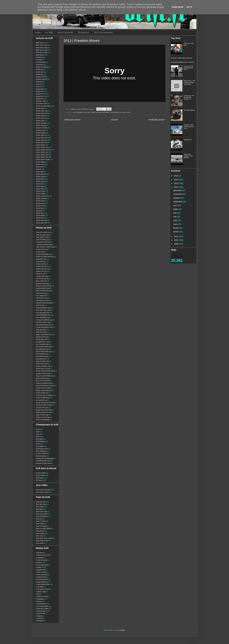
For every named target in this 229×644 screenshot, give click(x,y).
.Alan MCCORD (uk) (42, 235)
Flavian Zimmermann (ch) (44, 391)
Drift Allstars (40, 439)
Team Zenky (40, 543)
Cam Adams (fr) (41, 296)
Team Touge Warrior (42, 541)
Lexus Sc (39, 87)
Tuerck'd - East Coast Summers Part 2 (189, 127)
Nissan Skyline (40, 145)
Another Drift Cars (42, 266)
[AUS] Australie (41, 473)
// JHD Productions (42, 575)
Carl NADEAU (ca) (42, 298)
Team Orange (40, 533)
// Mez (38, 594)
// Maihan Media (41, 592)
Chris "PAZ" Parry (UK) (43, 310)
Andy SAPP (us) (41, 262)
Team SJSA (40, 536)
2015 (176, 176)
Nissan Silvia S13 (41, 138)
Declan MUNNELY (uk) (43, 366)
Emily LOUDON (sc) (42, 378)
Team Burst (39, 509)
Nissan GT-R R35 (41, 128)
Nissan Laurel (40, 130)
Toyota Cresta (40, 201)
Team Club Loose (41, 512)
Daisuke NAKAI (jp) (42, 337)
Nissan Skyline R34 (42, 157)
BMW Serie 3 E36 (42, 48)
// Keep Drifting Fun (42, 582)
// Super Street (40, 613)
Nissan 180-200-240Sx (43, 106)
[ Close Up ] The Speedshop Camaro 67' (189, 97)
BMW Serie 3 (40, 43)
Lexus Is (38, 84)
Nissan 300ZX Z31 (42, 111)
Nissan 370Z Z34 (41, 118)
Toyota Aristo (40, 184)
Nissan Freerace (41, 125)
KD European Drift (42, 449)
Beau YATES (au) (41, 281)
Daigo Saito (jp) (41, 330)
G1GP (38, 444)
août (175, 205)
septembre (178, 202)
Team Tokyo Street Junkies (44, 538)
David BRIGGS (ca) (42, 356)
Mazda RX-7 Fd (41, 96)
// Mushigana (40, 599)
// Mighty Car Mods (42, 596)
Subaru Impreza (41, 174)
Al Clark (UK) (40, 252)
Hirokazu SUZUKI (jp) (43, 417)
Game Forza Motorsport (43, 490)
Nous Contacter (65, 32)
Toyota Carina (40, 186)
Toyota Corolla (40, 194)
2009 (176, 244)
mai (175, 217)
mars (176, 224)
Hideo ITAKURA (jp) (42, 415)
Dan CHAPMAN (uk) (42, 344)
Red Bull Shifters (41, 456)
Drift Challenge (41, 441)
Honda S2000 (40, 77)
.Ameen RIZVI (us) (42, 249)
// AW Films (39, 553)
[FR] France (40, 478)
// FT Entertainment (42, 565)
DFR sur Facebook (103, 32)
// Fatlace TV (40, 567)
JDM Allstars (40, 446)
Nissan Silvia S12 (41, 135)
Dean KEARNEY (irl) (42, 361)
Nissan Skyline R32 (42, 152)
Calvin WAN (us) (41, 293)
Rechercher (83, 32)
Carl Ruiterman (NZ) (42, 301)
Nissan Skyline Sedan (43, 159)
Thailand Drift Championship (45, 458)
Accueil (114, 120)
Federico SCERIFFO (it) (43, 383)
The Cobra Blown (189, 110)
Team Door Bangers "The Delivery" (188, 156)
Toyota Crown (40, 203)
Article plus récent (72, 120)
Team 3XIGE (40, 507)
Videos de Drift (126, 112)
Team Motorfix (40, 531)
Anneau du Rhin (41, 264)
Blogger (123, 630)
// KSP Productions (42, 579)
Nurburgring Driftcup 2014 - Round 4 (183, 62)
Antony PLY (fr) (41, 274)
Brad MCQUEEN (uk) (43, 288)
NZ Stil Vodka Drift (42, 454)
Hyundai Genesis (41, 79)
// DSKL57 (39, 562)
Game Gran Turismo (42, 492)
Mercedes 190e (41, 101)
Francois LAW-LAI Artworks (45, 395)
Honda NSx (39, 74)
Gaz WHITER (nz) (42, 400)
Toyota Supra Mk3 (42, 220)
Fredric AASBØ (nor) (42, 398)
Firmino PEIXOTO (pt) (43, 388)
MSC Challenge (41, 451)
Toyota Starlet (40, 215)
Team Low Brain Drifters (43, 529)
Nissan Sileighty (41, 133)
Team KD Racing (41, 526)
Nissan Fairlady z (41, 123)
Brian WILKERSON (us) (43, 291)
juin (175, 213)
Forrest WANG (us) (42, 393)
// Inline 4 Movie (41, 572)
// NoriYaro (39, 601)
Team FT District (41, 521)
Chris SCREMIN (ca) (42, 318)
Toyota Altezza (40, 181)
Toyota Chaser (40, 191)
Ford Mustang (40, 62)
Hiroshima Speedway (43, 420)
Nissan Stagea (40, 162)
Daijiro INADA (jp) (41, 332)
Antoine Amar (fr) (41, 271)
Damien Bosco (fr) (42, 339)
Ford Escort (40, 57)
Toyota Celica (40, 189)
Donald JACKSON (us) (43, 374)
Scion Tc (38, 169)
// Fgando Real (40, 570)
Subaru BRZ (40, 172)
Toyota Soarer (40, 213)
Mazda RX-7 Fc (41, 94)
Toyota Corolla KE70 (42, 196)
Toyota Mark (40, 208)
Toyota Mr (39, 211)
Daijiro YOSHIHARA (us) (44, 335)
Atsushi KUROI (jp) (42, 276)
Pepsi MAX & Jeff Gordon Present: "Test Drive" (189, 83)
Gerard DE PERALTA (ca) (44, 405)
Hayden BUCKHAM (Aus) (44, 410)
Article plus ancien (156, 120)
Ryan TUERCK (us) (93, 112)
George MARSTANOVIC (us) (45, 403)
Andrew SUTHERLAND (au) (45, 257)
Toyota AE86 (40, 179)
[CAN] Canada (40, 475)
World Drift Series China (43, 463)
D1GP (38, 429)
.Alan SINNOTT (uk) (42, 237)
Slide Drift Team (41, 502)
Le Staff (49, 32)
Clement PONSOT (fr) (43, 322)
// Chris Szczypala (42, 560)
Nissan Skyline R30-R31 (44, 150)
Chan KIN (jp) (40, 305)
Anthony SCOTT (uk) (42, 269)
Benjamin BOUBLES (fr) (43, 286)
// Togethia (39, 616)
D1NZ (38, 432)
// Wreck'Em (40, 621)
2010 (176, 240)
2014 (176, 180)
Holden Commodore (42, 67)
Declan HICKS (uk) (42, 364)
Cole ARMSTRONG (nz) (43, 325)
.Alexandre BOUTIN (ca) (44, 245)
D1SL (38, 434)
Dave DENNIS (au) (42, 354)
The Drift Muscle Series (43, 461)
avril (175, 220)
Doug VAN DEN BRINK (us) (45, 376)
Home (38, 32)
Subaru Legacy (41, 177)
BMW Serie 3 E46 (42, 50)
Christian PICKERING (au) (44, 320)
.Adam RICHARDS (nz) (43, 232)
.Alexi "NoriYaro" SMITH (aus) (45, 247)
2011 (176, 236)
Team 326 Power (41, 504)
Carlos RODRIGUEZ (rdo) (44, 303)
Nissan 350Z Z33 (41, 116)
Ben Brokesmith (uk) (42, 284)
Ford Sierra (39, 65)
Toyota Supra (40, 218)
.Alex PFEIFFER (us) (42, 240)
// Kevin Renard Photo (43, 584)
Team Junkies (40, 524)
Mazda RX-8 (40, 99)
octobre (177, 198)
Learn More (177, 7)
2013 (176, 183)
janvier (176, 232)
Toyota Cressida (41, 198)
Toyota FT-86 (40, 206)
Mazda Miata (40, 89)
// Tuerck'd (39, 618)
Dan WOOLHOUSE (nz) (43, 347)
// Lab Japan (40, 587)
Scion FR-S (39, 167)
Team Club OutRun (42, 514)
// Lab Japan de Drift (42, 589)
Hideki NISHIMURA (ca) (43, 412)
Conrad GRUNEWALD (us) (44, 327)
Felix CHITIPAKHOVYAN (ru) (45, 386)
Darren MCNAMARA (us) (44, 352)
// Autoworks (40, 558)
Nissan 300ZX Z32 (42, 113)
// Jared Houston (41, 577)
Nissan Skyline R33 (42, 155)
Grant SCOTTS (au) (42, 408)
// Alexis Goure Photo (43, 555)
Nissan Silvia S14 (41, 140)
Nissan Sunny (40, 164)
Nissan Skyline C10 (42, 147)
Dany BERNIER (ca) (42, 349)
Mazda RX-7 (40, 91)
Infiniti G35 (39, 82)
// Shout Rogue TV (42, 611)
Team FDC (39, 519)
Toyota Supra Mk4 (42, 223)
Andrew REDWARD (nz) (43, 254)
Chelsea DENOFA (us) (43, 308)
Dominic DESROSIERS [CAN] (45, 371)
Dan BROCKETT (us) (43, 342)
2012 (176, 187)
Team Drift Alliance (104, 112)
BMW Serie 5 (40, 55)
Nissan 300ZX (40, 108)
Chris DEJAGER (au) (43, 313)
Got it (189, 7)
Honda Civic (40, 72)
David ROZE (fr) (41, 359)
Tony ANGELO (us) (116, 112)
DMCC (38, 436)
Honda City (39, 69)
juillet (176, 209)
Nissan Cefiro (40, 121)
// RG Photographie (42, 606)
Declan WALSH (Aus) (43, 369)
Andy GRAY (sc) (41, 259)
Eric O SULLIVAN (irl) (43, 381)
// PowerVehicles (41, 604)
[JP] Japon (39, 480)
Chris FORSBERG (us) (80, 112)
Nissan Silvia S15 (41, 142)
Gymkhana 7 (188, 140)
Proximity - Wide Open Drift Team (182, 58)
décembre (178, 190)
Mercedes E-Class (42, 104)
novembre (178, 194)
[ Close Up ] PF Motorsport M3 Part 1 (189, 68)
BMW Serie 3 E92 (42, 52)
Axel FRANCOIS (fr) (42, 279)
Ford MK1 (39, 60)
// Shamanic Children (42, 609)
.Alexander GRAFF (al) (43, 242)
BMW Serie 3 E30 (42, 45)
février (176, 228)
